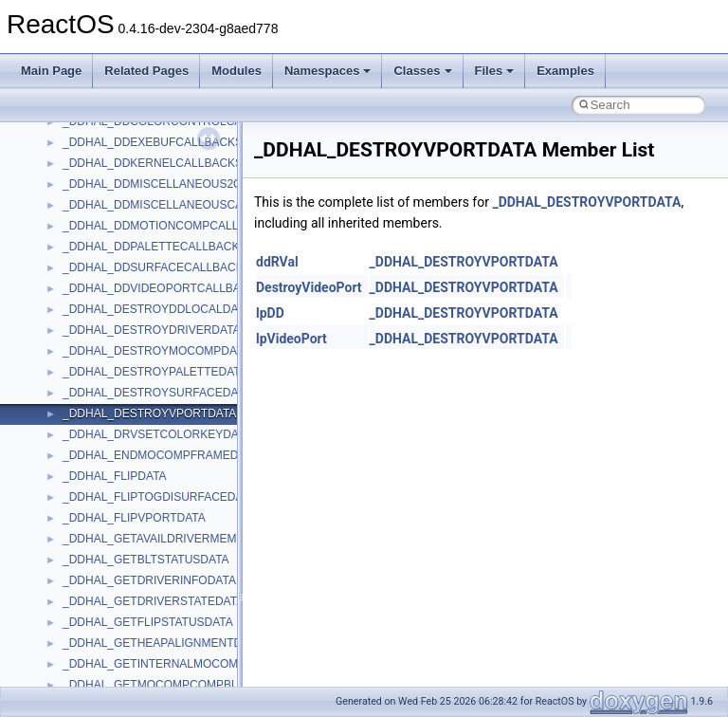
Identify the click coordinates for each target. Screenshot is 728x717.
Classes (422, 71)
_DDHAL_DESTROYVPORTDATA (586, 202)
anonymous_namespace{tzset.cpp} (151, 328)
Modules (237, 71)
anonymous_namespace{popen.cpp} (155, 245)
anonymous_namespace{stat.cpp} (148, 286)
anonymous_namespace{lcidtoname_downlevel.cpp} (195, 182)
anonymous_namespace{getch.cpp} (153, 140)
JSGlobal (86, 599)
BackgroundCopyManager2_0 (138, 432)
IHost (76, 558)
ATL (73, 391)
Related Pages (146, 71)
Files (495, 71)
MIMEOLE (89, 641)
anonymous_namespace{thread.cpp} (155, 307)
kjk (70, 620)
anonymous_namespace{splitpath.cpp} (160, 266)
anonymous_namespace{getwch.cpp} (157, 161)
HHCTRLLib (93, 537)
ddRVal (277, 262)
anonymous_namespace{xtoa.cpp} (150, 370)
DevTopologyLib (103, 495)
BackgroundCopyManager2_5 (138, 453)
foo (71, 516)
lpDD (270, 313)
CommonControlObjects (123, 474)
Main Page (51, 71)
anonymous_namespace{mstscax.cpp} (160, 203)
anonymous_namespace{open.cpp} (152, 224)
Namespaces (328, 71)
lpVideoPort (291, 339)
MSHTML (87, 683)
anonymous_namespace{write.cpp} (151, 349)
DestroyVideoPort (309, 287)
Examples (565, 71)
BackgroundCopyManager (128, 412)
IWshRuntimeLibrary (114, 579)
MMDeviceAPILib (106, 662)
